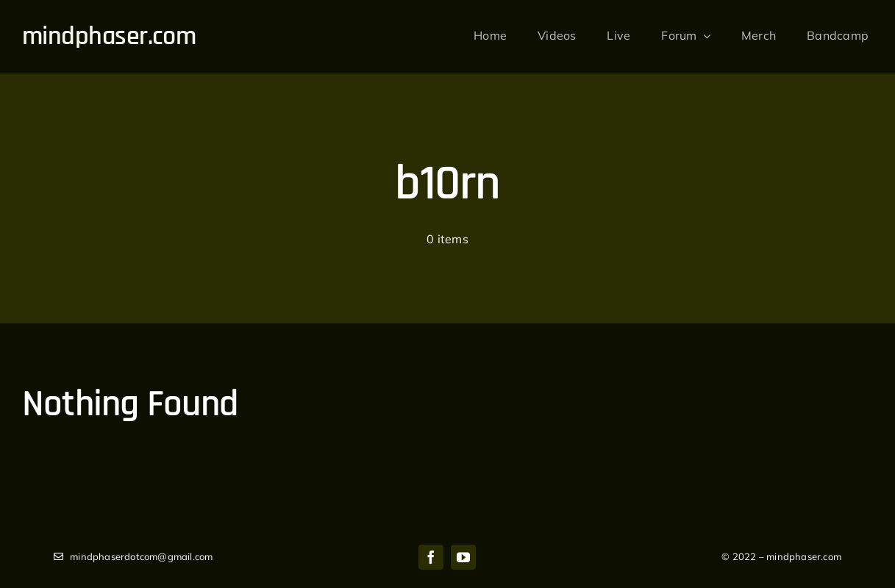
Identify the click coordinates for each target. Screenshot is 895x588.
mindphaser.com (109, 36)
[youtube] (463, 557)
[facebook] (431, 557)
